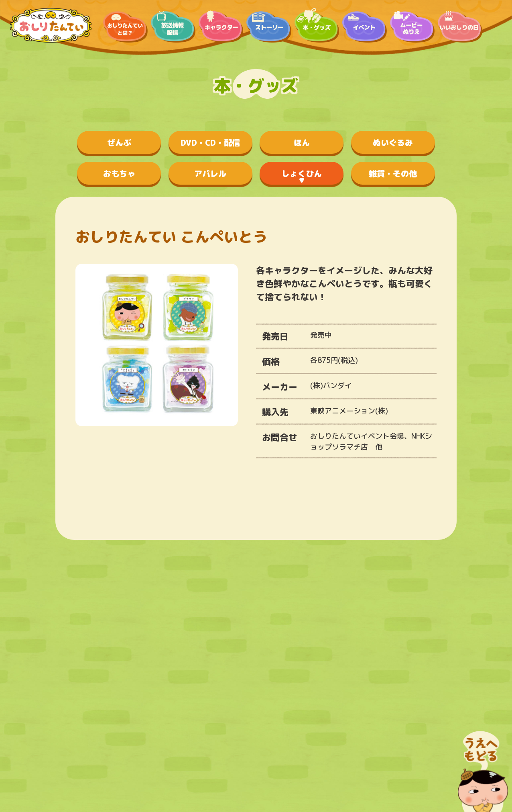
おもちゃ (119, 173)
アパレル (210, 173)
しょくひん (302, 173)
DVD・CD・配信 (210, 142)
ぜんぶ (119, 142)
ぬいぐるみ (393, 142)
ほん (302, 142)
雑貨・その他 (393, 173)
